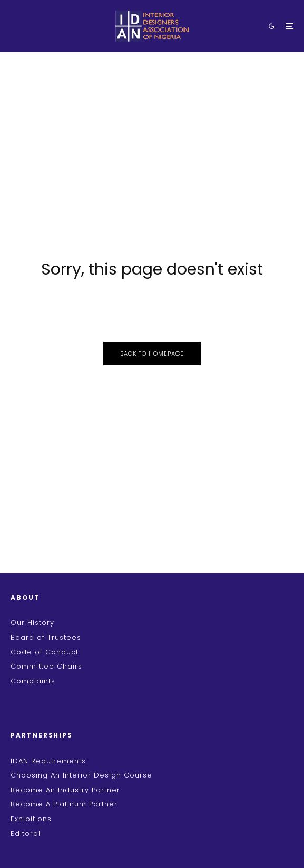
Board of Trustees (46, 637)
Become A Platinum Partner (64, 804)
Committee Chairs (46, 666)
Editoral (26, 834)
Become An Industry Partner (65, 790)
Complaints (33, 681)
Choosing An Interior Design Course (81, 775)
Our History (32, 623)
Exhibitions (31, 819)
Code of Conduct (45, 652)
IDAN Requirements (48, 761)
